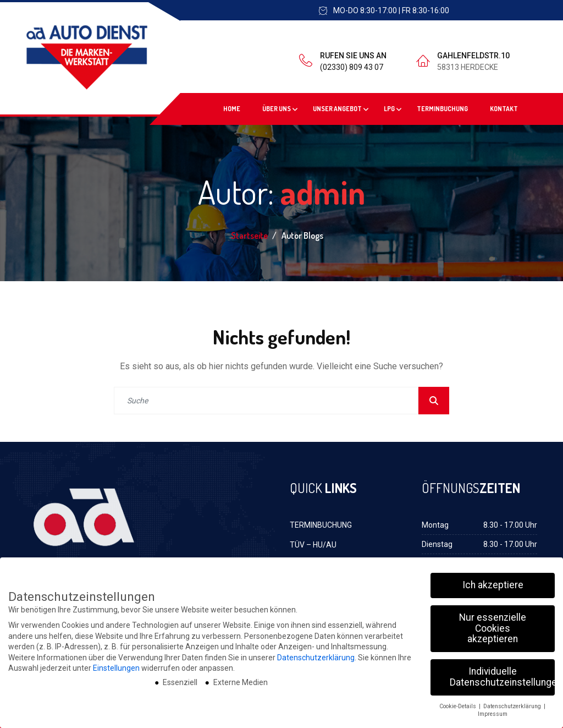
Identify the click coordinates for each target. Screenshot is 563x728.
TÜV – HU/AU (313, 545)
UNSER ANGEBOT (337, 109)
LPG (389, 109)
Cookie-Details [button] (459, 702)
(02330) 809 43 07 (352, 67)
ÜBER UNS (277, 109)
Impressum (493, 710)
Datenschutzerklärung (316, 653)
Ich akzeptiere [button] (493, 581)
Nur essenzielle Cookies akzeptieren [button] (493, 624)
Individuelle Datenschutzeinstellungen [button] (502, 673)
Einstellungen (116, 664)
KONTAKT (504, 109)
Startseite (250, 236)
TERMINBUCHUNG (442, 109)
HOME (232, 109)
